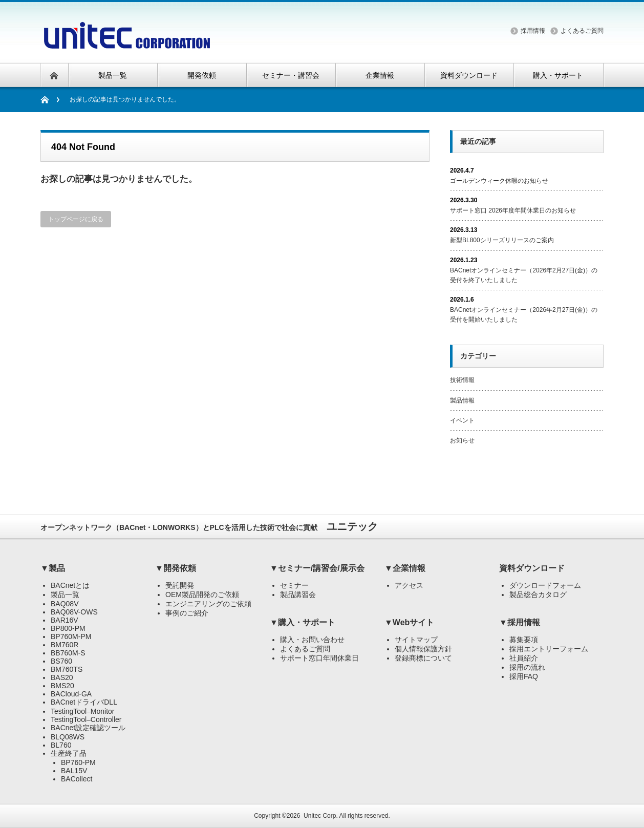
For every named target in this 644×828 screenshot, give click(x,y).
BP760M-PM (71, 636)
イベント (462, 420)
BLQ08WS (68, 737)
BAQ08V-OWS (74, 612)
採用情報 (533, 31)
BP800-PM (68, 628)
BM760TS (67, 669)
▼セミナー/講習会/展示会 (317, 568)
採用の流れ (527, 667)
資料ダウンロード (532, 568)
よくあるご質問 (582, 31)
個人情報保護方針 (423, 649)
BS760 (61, 661)
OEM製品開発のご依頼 (202, 595)
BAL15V (74, 771)
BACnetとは (70, 585)
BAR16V (65, 620)
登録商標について (423, 658)
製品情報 (462, 400)
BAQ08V (65, 604)
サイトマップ (416, 640)
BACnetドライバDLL (84, 702)
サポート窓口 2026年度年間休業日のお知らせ (513, 210)
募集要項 (524, 640)
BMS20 (62, 686)
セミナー (294, 585)
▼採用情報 (520, 622)
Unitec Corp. (321, 816)
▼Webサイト (409, 622)
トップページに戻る (76, 219)
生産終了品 (69, 753)
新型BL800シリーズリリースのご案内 (502, 240)
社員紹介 (524, 658)
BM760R (65, 645)
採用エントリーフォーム (549, 649)
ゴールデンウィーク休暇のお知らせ (499, 181)
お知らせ (462, 440)
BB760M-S (68, 653)
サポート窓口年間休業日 (319, 658)
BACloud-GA (71, 694)
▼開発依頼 (176, 568)
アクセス (409, 585)
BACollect (77, 779)
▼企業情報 (405, 568)
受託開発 (180, 585)
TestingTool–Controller (86, 719)
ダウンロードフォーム (545, 585)
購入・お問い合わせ (312, 640)
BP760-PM (78, 762)
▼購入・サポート (303, 622)
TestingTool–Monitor (83, 711)
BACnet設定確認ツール (88, 728)
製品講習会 (298, 595)
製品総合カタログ (538, 595)
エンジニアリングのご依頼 (208, 604)
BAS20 (62, 677)
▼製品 (53, 568)
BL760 (61, 745)
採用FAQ (524, 676)
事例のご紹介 (187, 613)
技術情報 (462, 380)
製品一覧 (65, 595)
